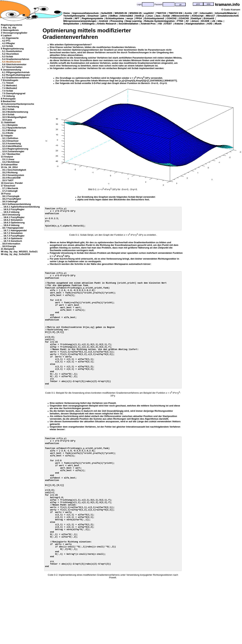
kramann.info (227, 4)
